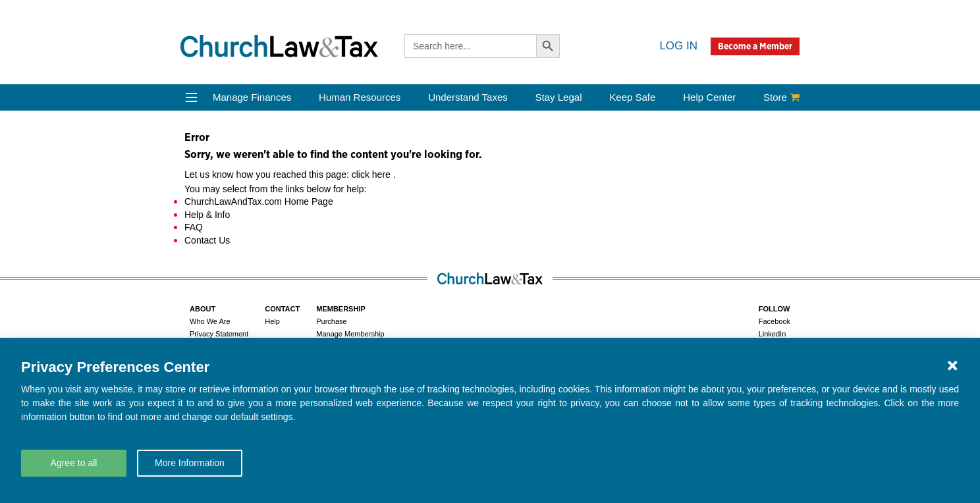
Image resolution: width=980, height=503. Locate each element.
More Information (190, 463)
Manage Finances (252, 97)
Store (781, 97)
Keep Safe (632, 97)
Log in (678, 46)
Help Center (709, 97)
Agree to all (74, 463)
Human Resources (360, 97)
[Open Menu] (191, 97)
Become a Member (755, 46)
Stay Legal (559, 97)
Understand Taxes (468, 97)
